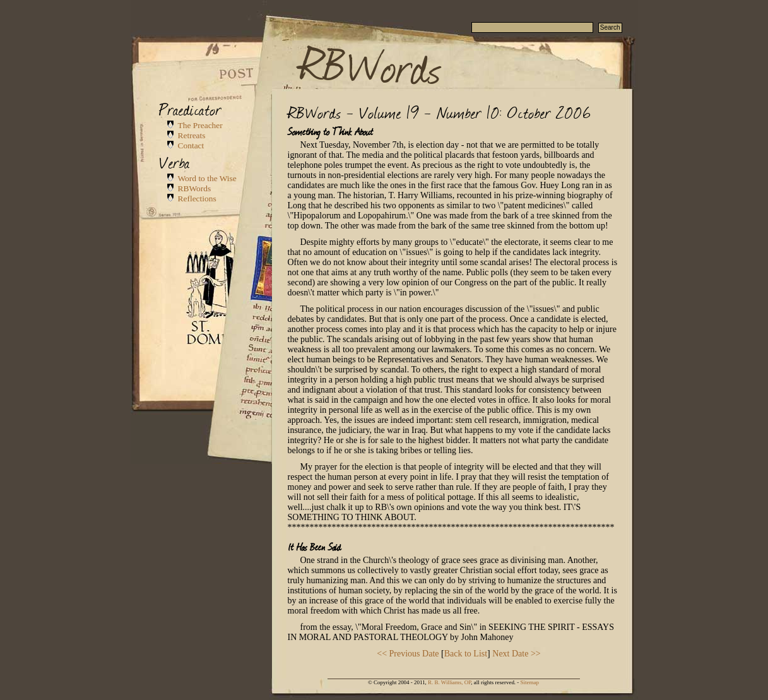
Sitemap (530, 682)
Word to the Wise (207, 178)
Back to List (466, 654)
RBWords (370, 64)
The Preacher (200, 125)
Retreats (192, 135)
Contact (191, 145)
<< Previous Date (408, 654)
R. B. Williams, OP (449, 682)
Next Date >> (516, 654)
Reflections (197, 199)
